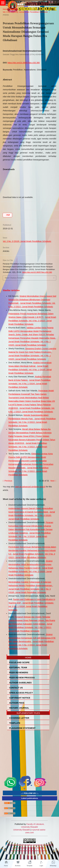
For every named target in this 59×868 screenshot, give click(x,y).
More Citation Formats (14, 278)
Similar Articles (11, 290)
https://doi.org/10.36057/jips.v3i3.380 (24, 63)
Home (5, 9)
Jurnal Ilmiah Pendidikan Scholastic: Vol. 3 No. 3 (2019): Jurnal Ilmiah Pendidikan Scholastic (30, 536)
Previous (8, 481)
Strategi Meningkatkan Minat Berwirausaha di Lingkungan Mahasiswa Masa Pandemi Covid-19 (30, 564)
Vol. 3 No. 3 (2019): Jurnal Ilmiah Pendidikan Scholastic (25, 12)
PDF (8, 215)
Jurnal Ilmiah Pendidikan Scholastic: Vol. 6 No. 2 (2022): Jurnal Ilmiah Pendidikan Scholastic (32, 321)
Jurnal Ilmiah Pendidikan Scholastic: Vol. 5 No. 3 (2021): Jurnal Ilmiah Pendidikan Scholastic (32, 422)
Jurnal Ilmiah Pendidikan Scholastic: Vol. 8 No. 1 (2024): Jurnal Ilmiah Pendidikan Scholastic (30, 370)
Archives (15, 9)
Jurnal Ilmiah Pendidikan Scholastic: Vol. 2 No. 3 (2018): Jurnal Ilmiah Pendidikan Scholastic (32, 515)
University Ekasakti (22, 830)
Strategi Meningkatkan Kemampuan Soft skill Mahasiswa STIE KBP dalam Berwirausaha (32, 638)
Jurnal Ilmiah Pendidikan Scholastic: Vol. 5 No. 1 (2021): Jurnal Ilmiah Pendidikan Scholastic (30, 627)
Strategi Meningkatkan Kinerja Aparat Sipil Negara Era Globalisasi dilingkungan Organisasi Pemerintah (32, 300)
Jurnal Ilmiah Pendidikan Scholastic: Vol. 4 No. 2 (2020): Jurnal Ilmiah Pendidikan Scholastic (31, 571)
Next (52, 481)
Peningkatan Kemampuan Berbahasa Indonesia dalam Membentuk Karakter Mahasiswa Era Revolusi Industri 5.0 (32, 550)
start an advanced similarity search (30, 487)
